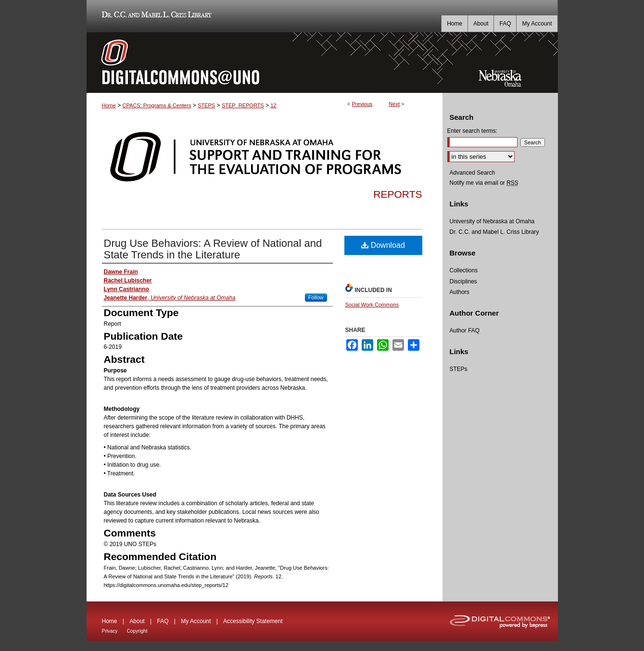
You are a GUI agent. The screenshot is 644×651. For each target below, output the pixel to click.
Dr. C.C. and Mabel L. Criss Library (155, 16)
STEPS (206, 105)
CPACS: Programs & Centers (157, 105)
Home (109, 105)
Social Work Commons (372, 305)
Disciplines (463, 281)
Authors (460, 292)
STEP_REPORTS (243, 105)
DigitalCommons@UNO (265, 63)
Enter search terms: (473, 131)
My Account (196, 621)
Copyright (137, 631)
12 (273, 105)
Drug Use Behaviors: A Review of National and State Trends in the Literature (213, 249)
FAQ (163, 621)
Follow (316, 297)
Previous (362, 104)
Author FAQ (465, 331)
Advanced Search (473, 173)
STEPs (459, 369)
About (137, 621)
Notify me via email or (484, 183)
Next (394, 104)
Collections (464, 270)
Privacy (110, 631)
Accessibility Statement (253, 621)
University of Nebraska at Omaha (492, 221)
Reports (398, 194)
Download (383, 245)
